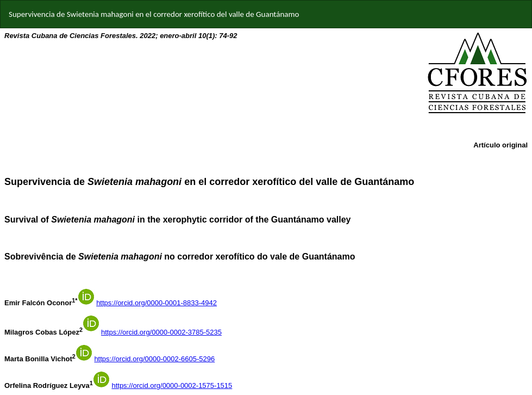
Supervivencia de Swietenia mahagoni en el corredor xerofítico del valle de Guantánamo (154, 14)
